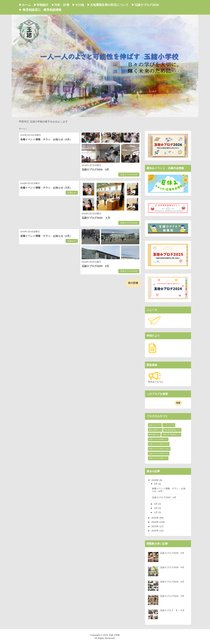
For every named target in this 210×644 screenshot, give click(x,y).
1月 (156, 512)
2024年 (155, 522)
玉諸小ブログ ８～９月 (172, 610)
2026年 (155, 480)
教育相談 (153, 435)
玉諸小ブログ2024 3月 (172, 596)
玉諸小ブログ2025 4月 (172, 582)
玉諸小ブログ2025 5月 (172, 553)
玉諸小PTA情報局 (170, 435)
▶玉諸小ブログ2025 (145, 5)
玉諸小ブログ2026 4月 (95, 170)
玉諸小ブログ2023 (156, 444)
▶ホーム (25, 5)
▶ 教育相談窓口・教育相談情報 (40, 10)
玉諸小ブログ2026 (129, 175)
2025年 (155, 518)
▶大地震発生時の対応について (108, 5)
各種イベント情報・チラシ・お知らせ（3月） (46, 188)
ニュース (167, 425)
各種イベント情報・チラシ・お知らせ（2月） (46, 236)
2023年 (155, 526)
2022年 (155, 531)
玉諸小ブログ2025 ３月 (96, 218)
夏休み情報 (153, 430)
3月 (156, 504)
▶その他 (78, 5)
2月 (156, 508)
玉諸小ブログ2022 (156, 439)
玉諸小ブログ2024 (156, 449)
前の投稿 (133, 283)
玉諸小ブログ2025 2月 (95, 266)
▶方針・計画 (60, 5)
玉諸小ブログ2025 (129, 223)
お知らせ (72, 193)
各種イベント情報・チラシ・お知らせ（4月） (46, 139)
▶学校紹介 (41, 5)
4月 (156, 484)
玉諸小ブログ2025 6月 (172, 567)
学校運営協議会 (171, 430)
